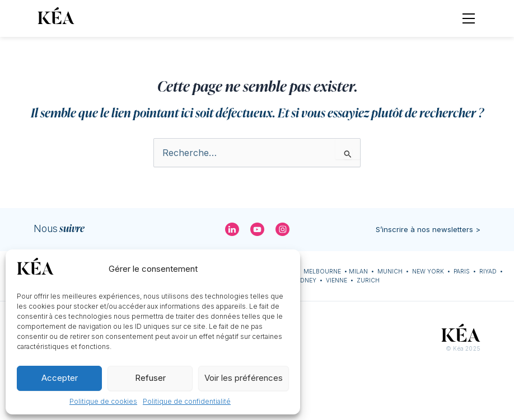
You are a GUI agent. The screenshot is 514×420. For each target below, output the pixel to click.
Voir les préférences (244, 378)
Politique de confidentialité (187, 401)
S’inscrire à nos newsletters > (428, 229)
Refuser (150, 378)
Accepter (60, 378)
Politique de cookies (103, 401)
